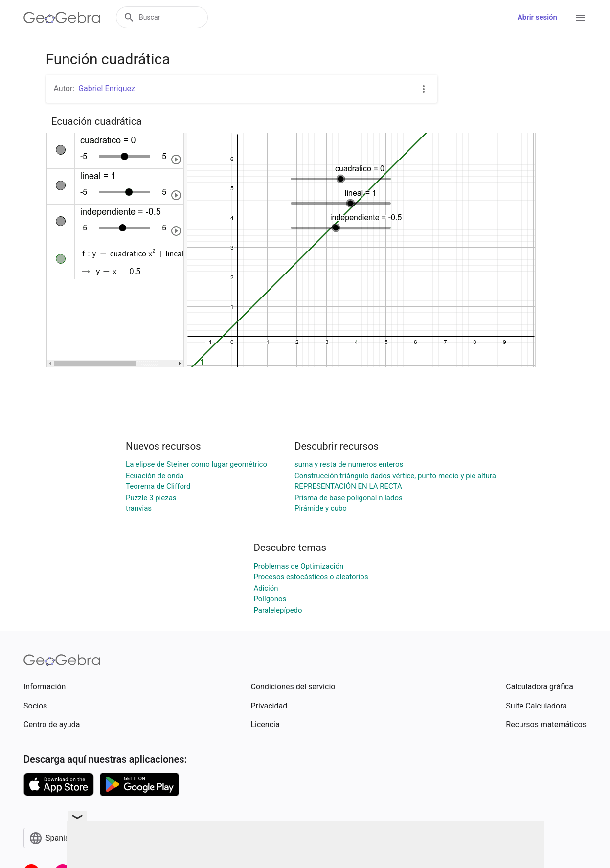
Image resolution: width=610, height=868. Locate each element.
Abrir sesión (537, 17)
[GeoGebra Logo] (62, 18)
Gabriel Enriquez (107, 88)
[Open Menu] (581, 18)
